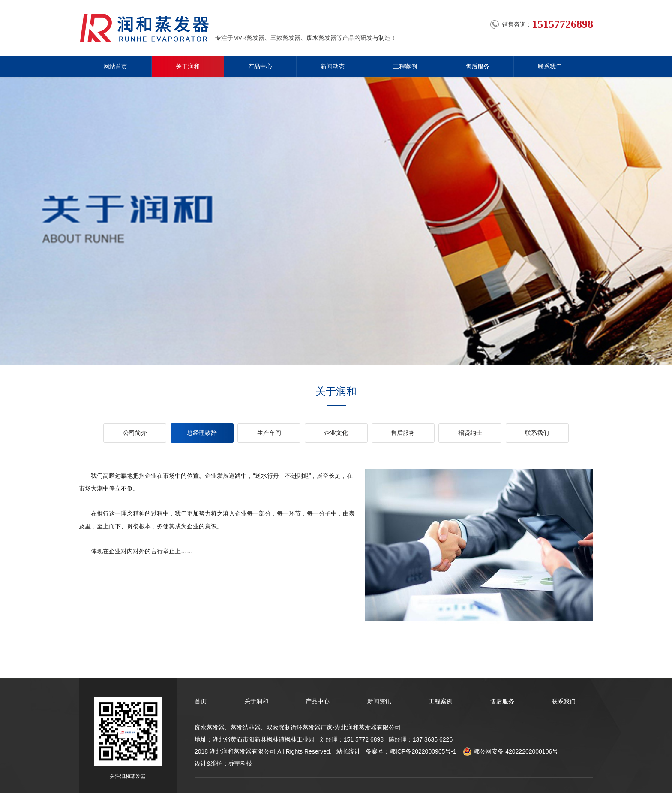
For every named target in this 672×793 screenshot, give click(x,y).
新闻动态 (333, 66)
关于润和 (188, 66)
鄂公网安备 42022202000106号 (510, 751)
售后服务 (477, 66)
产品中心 (260, 66)
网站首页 (115, 66)
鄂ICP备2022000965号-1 (423, 751)
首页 (201, 701)
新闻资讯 (379, 701)
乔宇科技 (240, 763)
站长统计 (348, 751)
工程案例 (405, 66)
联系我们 (550, 66)
